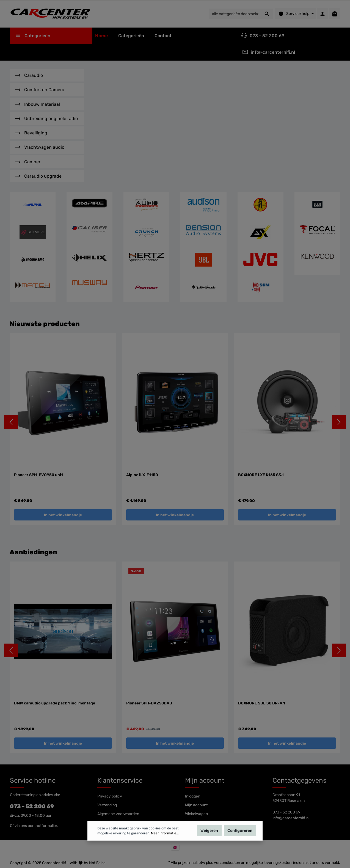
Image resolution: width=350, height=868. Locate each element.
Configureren (240, 839)
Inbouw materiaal (38, 104)
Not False (97, 863)
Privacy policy (110, 796)
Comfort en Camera (40, 89)
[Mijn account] (323, 14)
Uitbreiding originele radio (46, 118)
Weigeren (209, 839)
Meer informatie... (165, 841)
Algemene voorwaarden (118, 814)
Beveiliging (31, 132)
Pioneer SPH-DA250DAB (149, 703)
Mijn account (205, 780)
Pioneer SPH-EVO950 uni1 (38, 475)
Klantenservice (120, 780)
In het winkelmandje (63, 515)
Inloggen (193, 796)
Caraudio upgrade (38, 176)
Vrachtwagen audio (40, 147)
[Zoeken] (267, 14)
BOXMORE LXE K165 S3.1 (261, 475)
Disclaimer (107, 823)
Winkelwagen (196, 814)
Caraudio (29, 75)
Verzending (107, 805)
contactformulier (42, 826)
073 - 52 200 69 (32, 806)
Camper (28, 161)
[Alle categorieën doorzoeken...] (235, 14)
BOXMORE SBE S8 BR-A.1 (262, 703)
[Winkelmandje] (335, 14)
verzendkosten (227, 863)
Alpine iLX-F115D (142, 475)
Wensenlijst (195, 823)
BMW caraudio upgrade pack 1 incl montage (55, 703)
